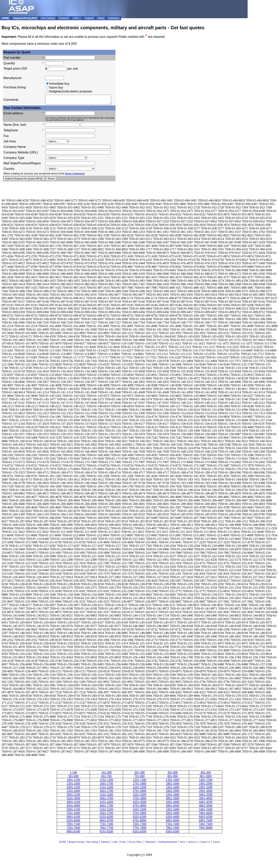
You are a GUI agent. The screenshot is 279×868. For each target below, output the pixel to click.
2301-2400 (173, 789)
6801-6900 (173, 822)
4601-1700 (106, 807)
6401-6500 (206, 818)
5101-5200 (106, 811)
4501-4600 (73, 807)
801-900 (173, 778)
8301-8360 (173, 833)
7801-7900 (173, 829)
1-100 (73, 774)
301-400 (173, 774)
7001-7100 (73, 826)
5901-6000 (206, 815)
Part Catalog (92, 844)
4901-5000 (206, 807)
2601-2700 (106, 793)
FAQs (123, 844)
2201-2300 (139, 789)
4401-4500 (206, 804)
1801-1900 (173, 785)
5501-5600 (73, 815)
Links (115, 844)
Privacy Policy (135, 844)
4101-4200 (106, 804)
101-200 (106, 774)
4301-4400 (173, 804)
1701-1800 (139, 785)
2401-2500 (206, 789)
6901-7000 (206, 822)
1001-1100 (73, 781)
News (183, 844)
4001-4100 (73, 804)
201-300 (139, 774)
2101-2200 (106, 789)
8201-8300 (139, 833)
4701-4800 (139, 807)
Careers (217, 844)
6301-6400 (173, 818)
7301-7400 (173, 826)
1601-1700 (106, 785)
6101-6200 (106, 818)
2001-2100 (73, 789)
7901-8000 (206, 829)
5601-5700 (106, 815)
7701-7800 (139, 829)
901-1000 (206, 778)
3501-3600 (73, 800)
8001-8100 (73, 833)
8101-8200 (106, 833)
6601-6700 (106, 822)
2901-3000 (206, 793)
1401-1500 (206, 781)
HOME (62, 844)
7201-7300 (139, 826)
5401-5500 (206, 811)
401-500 (206, 774)
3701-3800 (139, 800)
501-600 (73, 778)
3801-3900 (173, 800)
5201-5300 (139, 811)
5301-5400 (173, 811)
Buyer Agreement (75, 175)
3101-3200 (106, 796)
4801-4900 (173, 807)
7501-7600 (73, 829)
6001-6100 (73, 818)
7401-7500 (206, 826)
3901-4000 (206, 800)
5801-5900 (173, 815)
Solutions (105, 844)
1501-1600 (73, 785)
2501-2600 (73, 793)
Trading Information (168, 844)
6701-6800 (139, 822)
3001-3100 (73, 796)
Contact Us (205, 844)
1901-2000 (206, 785)
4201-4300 (139, 804)
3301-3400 (173, 796)
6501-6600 (73, 822)
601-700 (106, 778)
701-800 (139, 778)
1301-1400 (173, 781)
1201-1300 (139, 781)
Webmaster (150, 844)
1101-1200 (106, 781)
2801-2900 (173, 793)
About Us (192, 844)
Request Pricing (76, 844)
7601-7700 (106, 829)
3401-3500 (206, 796)
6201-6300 (139, 818)
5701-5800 (139, 815)
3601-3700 (106, 800)
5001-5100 (73, 811)
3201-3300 (139, 796)
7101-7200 (106, 826)
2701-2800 (139, 793)
